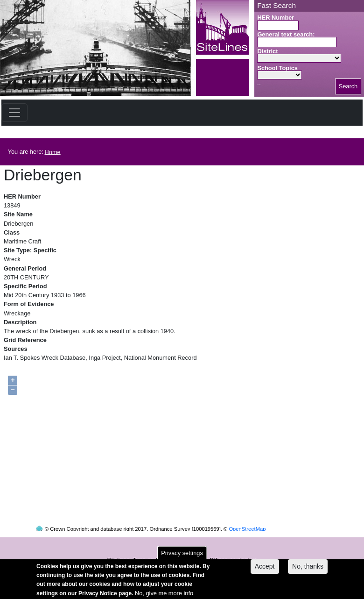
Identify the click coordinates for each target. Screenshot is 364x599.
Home (53, 152)
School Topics (277, 68)
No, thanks (308, 569)
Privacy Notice (98, 595)
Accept (265, 569)
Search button (259, 85)
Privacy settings (182, 555)
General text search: (286, 34)
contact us (243, 551)
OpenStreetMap (247, 520)
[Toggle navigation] (14, 113)
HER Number (276, 18)
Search (348, 86)
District (267, 51)
